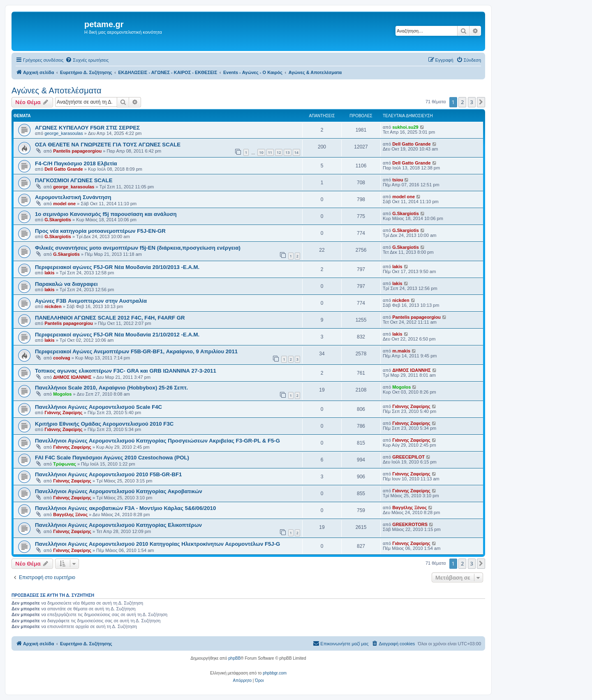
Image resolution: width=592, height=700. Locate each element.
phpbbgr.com (275, 673)
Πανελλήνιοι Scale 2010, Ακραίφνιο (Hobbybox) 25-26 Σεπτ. (111, 388)
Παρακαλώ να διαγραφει (66, 284)
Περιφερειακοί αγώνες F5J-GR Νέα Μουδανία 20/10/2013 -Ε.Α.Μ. (117, 267)
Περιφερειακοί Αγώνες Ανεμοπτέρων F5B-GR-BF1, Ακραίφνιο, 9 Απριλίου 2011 (136, 351)
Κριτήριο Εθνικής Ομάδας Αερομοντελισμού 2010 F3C (104, 424)
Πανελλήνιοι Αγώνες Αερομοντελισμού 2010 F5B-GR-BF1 (108, 474)
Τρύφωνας (65, 464)
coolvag (62, 358)
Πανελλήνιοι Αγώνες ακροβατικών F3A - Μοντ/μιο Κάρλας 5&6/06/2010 (125, 508)
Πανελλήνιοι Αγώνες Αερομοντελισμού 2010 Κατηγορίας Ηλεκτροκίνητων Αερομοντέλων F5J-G (157, 544)
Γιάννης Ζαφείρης (64, 413)
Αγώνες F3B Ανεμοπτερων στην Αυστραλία (91, 301)
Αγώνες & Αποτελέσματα (57, 90)
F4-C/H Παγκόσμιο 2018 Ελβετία (76, 163)
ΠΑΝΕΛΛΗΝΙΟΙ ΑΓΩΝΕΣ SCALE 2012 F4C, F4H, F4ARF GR (110, 318)
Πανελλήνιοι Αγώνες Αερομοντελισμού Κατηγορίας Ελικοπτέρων (118, 525)
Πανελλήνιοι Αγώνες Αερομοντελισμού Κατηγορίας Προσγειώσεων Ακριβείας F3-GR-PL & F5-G (157, 441)
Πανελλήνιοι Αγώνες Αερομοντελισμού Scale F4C (98, 407)
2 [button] (462, 102)
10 (261, 152)
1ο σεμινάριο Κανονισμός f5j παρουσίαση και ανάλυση (106, 214)
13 (287, 152)
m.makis (401, 351)
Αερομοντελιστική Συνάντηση (73, 197)
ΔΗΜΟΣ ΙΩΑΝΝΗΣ (72, 377)
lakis (49, 273)
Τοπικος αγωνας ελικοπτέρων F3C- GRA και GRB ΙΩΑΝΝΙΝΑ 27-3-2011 (126, 371)
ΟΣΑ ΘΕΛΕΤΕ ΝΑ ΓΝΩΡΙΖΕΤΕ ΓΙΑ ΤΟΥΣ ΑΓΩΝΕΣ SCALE (108, 145)
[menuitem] (87, 60)
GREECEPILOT (408, 457)
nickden (53, 306)
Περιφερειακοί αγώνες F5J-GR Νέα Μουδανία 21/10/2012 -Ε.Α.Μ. (117, 335)
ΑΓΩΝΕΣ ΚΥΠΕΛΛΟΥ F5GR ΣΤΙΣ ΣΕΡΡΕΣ (87, 128)
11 (270, 152)
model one (64, 204)
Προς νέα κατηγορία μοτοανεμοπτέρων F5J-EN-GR (100, 231)
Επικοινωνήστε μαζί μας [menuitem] (341, 643)
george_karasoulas (64, 133)
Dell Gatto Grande (412, 144)
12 (279, 152)
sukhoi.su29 (405, 127)
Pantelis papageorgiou (77, 151)
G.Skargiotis (58, 220)
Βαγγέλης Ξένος (70, 515)
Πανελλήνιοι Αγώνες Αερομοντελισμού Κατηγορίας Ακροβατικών (119, 491)
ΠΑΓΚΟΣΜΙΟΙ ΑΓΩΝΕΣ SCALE (74, 180)
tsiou (398, 180)
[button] (481, 102)
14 (296, 152)
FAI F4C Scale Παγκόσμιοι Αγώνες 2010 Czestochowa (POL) (112, 458)
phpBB (234, 658)
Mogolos (62, 394)
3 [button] (472, 102)
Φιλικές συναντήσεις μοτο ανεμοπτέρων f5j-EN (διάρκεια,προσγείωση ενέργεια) (138, 248)
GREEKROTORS (410, 524)
